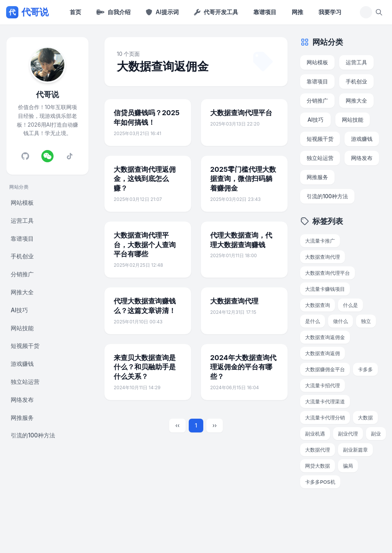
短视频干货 (25, 346)
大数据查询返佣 (323, 353)
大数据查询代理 (234, 301)
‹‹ (177, 425)
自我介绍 (114, 12)
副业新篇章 (355, 450)
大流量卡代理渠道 (325, 401)
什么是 (350, 305)
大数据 (365, 418)
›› (215, 425)
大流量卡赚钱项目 (325, 289)
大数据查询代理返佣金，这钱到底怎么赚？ (145, 179)
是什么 (313, 321)
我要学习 (330, 12)
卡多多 (365, 369)
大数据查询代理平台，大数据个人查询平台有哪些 (145, 245)
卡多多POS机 (320, 482)
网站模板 (22, 203)
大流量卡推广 (320, 241)
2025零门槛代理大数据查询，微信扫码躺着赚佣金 (243, 179)
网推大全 (22, 292)
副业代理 (348, 434)
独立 (366, 321)
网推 (297, 12)
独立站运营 (25, 382)
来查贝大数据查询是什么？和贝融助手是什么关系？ (145, 367)
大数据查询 (318, 305)
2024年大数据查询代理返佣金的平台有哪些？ (243, 367)
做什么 (341, 321)
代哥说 (27, 12)
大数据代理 (318, 450)
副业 (376, 434)
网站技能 (22, 328)
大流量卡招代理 (323, 385)
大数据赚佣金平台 (325, 369)
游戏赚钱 (22, 364)
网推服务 (22, 418)
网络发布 (22, 400)
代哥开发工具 (216, 12)
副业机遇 (315, 434)
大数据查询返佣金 (325, 337)
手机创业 (22, 256)
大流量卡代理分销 (325, 418)
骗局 (348, 466)
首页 (75, 12)
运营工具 (22, 221)
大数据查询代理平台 (241, 113)
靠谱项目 (265, 12)
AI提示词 (162, 12)
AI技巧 (19, 310)
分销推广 (22, 274)
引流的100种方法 (33, 435)
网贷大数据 (318, 466)
